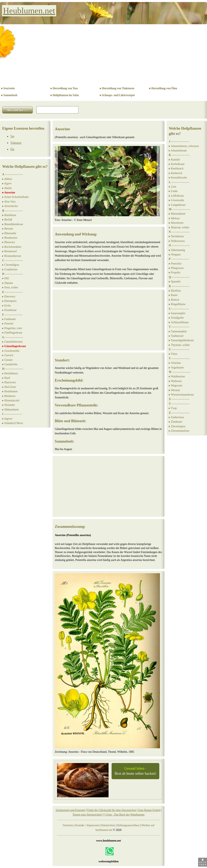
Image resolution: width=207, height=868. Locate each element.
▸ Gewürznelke (11, 351)
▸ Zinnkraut (175, 422)
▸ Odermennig (177, 250)
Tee (12, 136)
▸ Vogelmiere (176, 368)
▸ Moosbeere (176, 223)
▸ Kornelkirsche (178, 178)
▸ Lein (172, 187)
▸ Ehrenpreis (9, 301)
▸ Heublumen (10, 391)
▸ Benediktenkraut (13, 224)
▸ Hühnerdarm (10, 410)
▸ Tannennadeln (178, 331)
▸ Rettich (174, 300)
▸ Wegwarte (176, 386)
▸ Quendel (175, 282)
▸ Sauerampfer (177, 313)
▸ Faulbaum (9, 319)
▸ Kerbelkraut (177, 164)
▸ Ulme (173, 354)
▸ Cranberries (10, 269)
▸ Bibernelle (9, 233)
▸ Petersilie (175, 264)
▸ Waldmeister (177, 376)
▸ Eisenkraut (9, 310)
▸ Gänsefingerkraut (14, 346)
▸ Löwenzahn (176, 200)
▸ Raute (173, 295)
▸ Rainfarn (175, 291)
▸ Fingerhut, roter (12, 328)
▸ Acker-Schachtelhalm (15, 197)
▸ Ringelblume (177, 304)
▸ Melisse (174, 218)
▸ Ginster (7, 360)
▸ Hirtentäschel (11, 400)
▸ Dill (5, 278)
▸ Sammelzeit (9, 95)
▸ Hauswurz (9, 382)
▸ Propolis (175, 272)
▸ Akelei (7, 188)
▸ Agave (7, 183)
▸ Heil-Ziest (9, 387)
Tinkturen (16, 143)
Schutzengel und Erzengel (70, 810)
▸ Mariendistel (177, 214)
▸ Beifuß (7, 220)
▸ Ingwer (7, 419)
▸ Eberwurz (9, 297)
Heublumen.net (29, 11)
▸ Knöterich (175, 173)
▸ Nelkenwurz (177, 241)
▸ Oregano (175, 255)
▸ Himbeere (9, 396)
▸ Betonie (8, 229)
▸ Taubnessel (176, 336)
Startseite (68, 825)
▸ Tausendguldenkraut (181, 340)
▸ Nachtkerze (176, 236)
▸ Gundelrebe (10, 364)
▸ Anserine (9, 193)
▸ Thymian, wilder (179, 345)
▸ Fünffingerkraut (12, 333)
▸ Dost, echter (10, 287)
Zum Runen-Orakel (149, 810)
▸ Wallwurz (175, 381)
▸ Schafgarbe (176, 318)
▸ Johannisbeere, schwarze (184, 146)
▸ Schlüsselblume (179, 322)
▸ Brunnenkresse (12, 256)
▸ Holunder (9, 405)
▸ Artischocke (10, 206)
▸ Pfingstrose (176, 268)
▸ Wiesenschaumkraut (181, 395)
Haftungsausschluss (128, 825)
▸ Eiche (6, 306)
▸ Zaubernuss (176, 417)
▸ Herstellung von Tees (64, 88)
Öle (12, 149)
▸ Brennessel (10, 251)
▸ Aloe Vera (9, 202)
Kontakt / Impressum (87, 825)
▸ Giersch (8, 355)
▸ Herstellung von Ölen (163, 88)
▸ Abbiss (7, 179)
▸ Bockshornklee (12, 247)
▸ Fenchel (8, 324)
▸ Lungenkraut (177, 205)
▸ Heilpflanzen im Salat (65, 95)
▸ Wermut (174, 390)
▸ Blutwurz (9, 242)
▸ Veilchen (175, 363)
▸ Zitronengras (177, 426)
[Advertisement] (103, 55)
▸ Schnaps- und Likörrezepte (117, 95)
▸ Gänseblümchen (12, 342)
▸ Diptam (8, 283)
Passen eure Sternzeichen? (88, 815)
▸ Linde (173, 191)
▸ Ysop (173, 408)
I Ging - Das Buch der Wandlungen (125, 815)
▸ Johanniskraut (178, 151)
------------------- (13, 174)
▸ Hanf (6, 378)
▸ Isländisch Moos (13, 423)
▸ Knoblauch (176, 168)
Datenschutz (108, 825)
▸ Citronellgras (11, 265)
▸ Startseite (8, 88)
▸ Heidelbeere (10, 373)
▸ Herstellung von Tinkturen (117, 88)
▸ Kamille (174, 160)
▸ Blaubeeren (10, 238)
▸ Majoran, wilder (179, 227)
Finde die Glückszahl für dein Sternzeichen (112, 810)
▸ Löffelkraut (176, 196)
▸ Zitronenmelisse (179, 431)
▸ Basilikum (9, 215)
